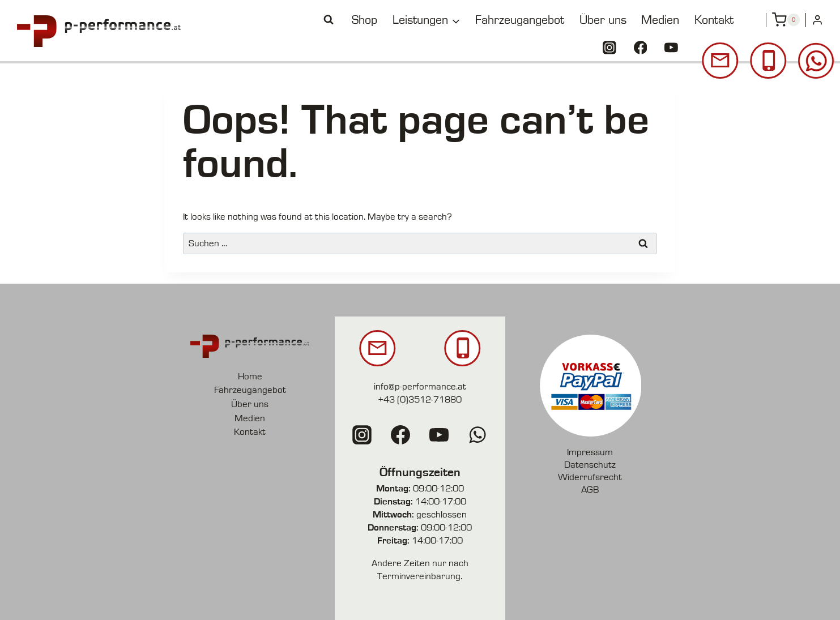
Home (250, 376)
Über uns (603, 20)
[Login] (817, 20)
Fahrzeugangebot (520, 20)
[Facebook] (641, 48)
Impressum (590, 452)
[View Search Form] (329, 20)
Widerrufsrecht (590, 477)
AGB (590, 489)
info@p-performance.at (420, 386)
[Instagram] (609, 48)
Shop (364, 20)
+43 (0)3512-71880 (420, 399)
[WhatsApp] (477, 435)
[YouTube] (671, 48)
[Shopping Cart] (786, 20)
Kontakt (714, 20)
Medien (660, 20)
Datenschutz (590, 465)
